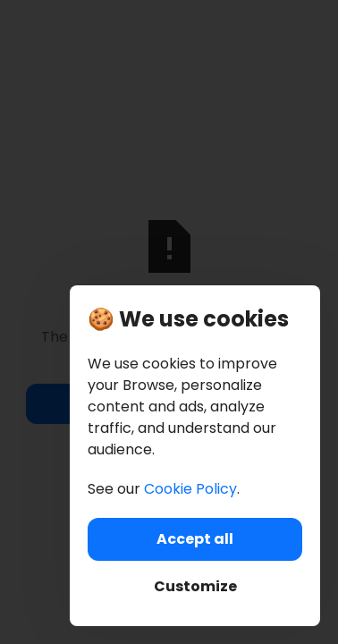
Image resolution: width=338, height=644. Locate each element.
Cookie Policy (190, 489)
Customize (195, 586)
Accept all (195, 539)
